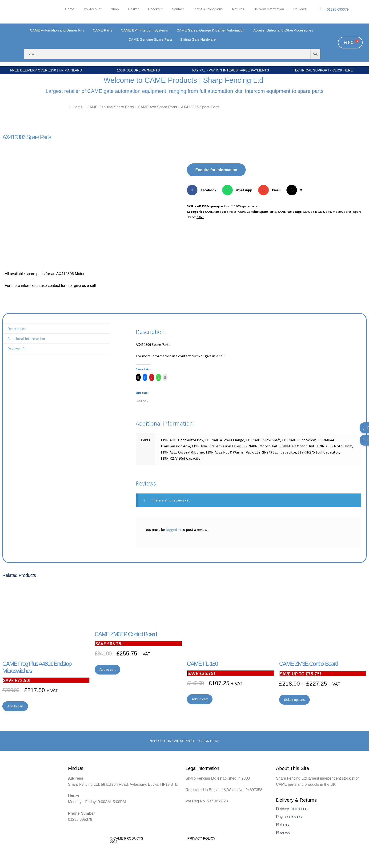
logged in (173, 529)
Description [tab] (17, 329)
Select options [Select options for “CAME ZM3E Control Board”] (294, 700)
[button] (203, 190)
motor (337, 212)
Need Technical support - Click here (184, 741)
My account (92, 9)
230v (306, 212)
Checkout (155, 9)
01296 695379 (338, 9)
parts (348, 212)
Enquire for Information (216, 170)
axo (328, 212)
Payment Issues (289, 817)
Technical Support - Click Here (323, 70)
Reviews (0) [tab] (17, 349)
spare (357, 212)
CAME (200, 217)
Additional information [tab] (26, 339)
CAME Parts (286, 212)
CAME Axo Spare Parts (157, 107)
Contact (178, 9)
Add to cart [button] (15, 706)
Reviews (300, 9)
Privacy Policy (202, 838)
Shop (115, 9)
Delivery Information (269, 9)
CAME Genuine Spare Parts (110, 107)
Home (70, 9)
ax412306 (317, 212)
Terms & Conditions (208, 9)
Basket (133, 9)
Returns (238, 9)
